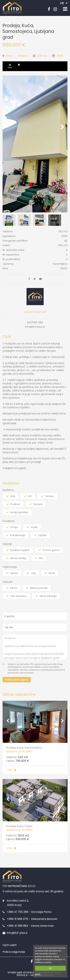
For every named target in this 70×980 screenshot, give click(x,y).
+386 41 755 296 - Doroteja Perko (29, 912)
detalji (38, 974)
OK (50, 968)
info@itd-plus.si (35, 327)
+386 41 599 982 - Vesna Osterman (30, 926)
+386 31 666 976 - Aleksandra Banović (32, 919)
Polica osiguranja (14, 952)
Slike (10, 68)
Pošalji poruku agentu (17, 680)
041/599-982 (35, 322)
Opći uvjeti (10, 945)
